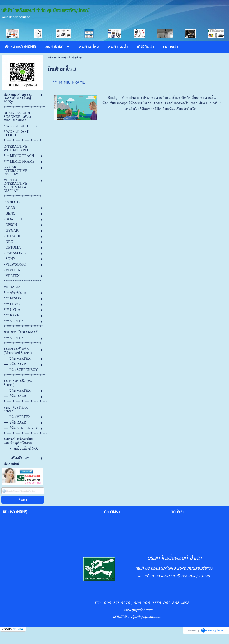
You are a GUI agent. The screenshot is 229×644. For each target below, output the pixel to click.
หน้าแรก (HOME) (57, 58)
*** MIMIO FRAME (69, 82)
